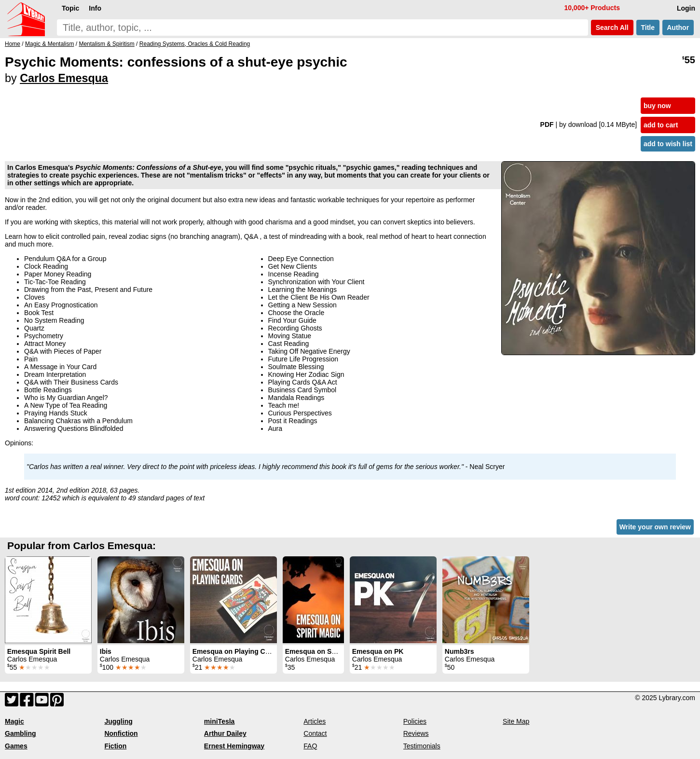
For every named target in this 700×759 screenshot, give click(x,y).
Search (612, 28)
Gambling (21, 733)
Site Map (516, 721)
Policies (415, 721)
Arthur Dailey (225, 733)
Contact (315, 733)
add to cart (661, 125)
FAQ (310, 746)
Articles (315, 721)
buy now (657, 106)
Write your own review (655, 527)
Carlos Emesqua (64, 78)
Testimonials (422, 746)
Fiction (115, 746)
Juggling (118, 721)
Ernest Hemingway (234, 746)
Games (16, 746)
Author (678, 28)
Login (686, 8)
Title (648, 28)
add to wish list (668, 144)
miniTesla (220, 721)
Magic (14, 721)
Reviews (416, 733)
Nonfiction (121, 733)
